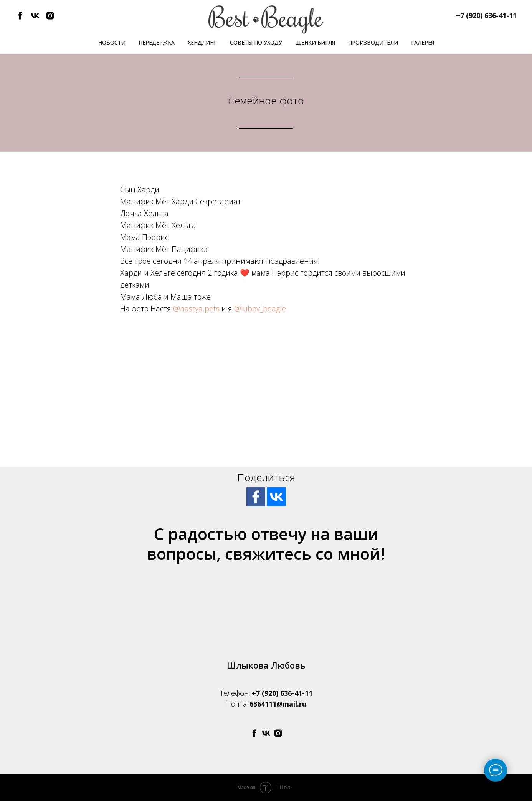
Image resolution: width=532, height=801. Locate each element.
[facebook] (20, 18)
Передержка (157, 42)
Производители (373, 42)
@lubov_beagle (260, 309)
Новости (112, 42)
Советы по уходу (256, 42)
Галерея (423, 42)
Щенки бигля (315, 42)
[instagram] (50, 18)
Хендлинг (202, 42)
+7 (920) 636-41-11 (282, 693)
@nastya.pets (196, 309)
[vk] (35, 18)
